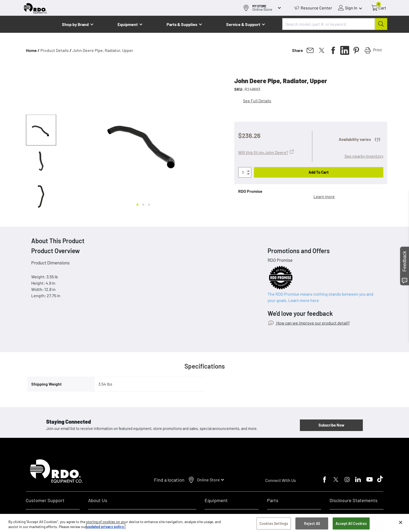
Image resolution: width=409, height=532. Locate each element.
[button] (41, 130)
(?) (378, 139)
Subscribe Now (331, 425)
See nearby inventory (364, 156)
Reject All (312, 523)
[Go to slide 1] (137, 205)
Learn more (324, 196)
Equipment (128, 24)
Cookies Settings (274, 523)
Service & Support (243, 24)
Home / (33, 50)
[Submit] (381, 24)
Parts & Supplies (182, 24)
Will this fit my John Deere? (263, 152)
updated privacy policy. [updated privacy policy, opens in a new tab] (106, 527)
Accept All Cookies (351, 523)
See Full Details (257, 101)
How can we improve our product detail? (313, 323)
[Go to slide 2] (143, 205)
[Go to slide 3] (149, 205)
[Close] (401, 523)
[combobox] (335, 24)
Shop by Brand (75, 24)
